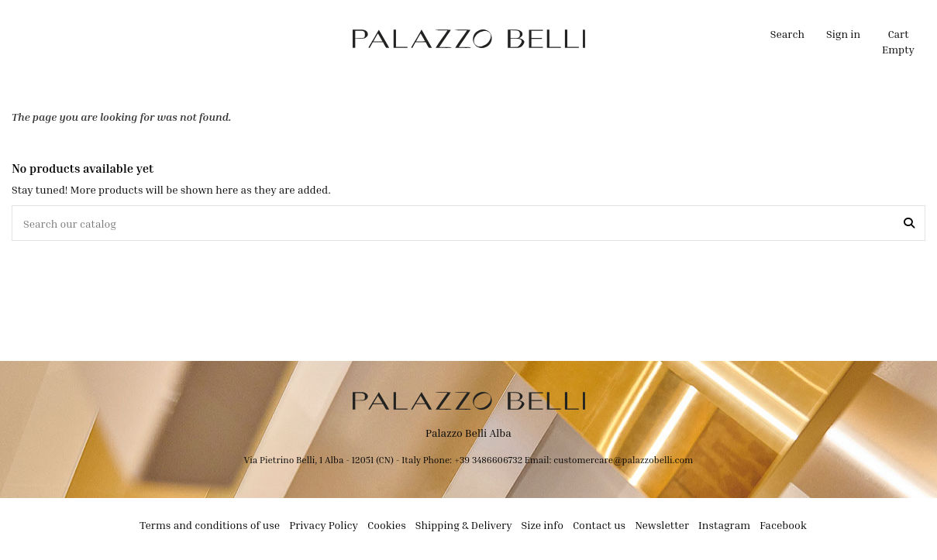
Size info (543, 525)
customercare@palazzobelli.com (623, 460)
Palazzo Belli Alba (468, 433)
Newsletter (662, 525)
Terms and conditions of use (210, 525)
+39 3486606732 (489, 460)
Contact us (599, 525)
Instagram (724, 525)
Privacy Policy (324, 525)
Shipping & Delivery (464, 525)
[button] (307, 39)
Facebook (783, 525)
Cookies (387, 525)
